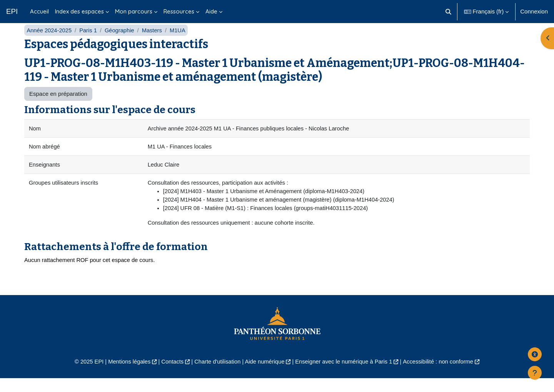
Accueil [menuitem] (39, 11)
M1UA (180, 41)
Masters (154, 41)
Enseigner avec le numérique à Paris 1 (345, 375)
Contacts (170, 375)
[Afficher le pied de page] (535, 373)
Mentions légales (126, 375)
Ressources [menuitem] (179, 11)
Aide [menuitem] (211, 11)
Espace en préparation (58, 105)
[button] (448, 12)
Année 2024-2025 (49, 41)
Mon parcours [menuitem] (134, 11)
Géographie (121, 41)
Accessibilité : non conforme (442, 375)
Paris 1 (89, 41)
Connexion (534, 11)
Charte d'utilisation (216, 375)
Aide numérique (264, 375)
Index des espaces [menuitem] (79, 11)
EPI (12, 11)
